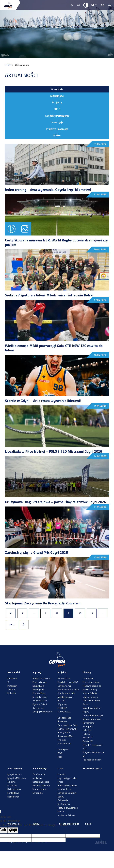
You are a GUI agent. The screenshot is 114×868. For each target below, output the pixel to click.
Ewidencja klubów (41, 785)
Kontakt (61, 774)
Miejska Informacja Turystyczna (92, 721)
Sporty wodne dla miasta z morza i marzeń (66, 697)
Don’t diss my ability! (68, 682)
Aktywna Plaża (40, 700)
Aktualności (57, 96)
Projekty (57, 102)
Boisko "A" (88, 737)
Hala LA (86, 734)
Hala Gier (87, 730)
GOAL (60, 753)
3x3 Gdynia (38, 708)
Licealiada (12, 785)
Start (8, 65)
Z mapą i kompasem (42, 712)
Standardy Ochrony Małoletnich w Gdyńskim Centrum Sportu (67, 791)
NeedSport (63, 750)
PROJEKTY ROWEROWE (64, 710)
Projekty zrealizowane (64, 742)
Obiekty (87, 672)
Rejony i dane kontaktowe (14, 791)
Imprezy (37, 672)
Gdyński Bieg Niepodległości (40, 695)
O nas (61, 768)
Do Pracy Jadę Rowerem (64, 719)
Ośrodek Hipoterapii (93, 715)
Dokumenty (13, 797)
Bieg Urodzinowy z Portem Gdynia (42, 680)
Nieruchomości (40, 789)
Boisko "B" (88, 741)
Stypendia (38, 793)
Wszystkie (57, 89)
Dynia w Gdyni (40, 704)
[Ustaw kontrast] (86, 5)
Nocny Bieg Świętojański (39, 688)
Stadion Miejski (90, 697)
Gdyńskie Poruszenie (57, 116)
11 (92, 613)
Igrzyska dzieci (15, 774)
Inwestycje (57, 122)
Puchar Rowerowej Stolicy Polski (67, 731)
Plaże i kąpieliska (91, 682)
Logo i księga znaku (67, 778)
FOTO (57, 109)
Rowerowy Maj (65, 736)
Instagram (12, 686)
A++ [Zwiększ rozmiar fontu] (80, 5)
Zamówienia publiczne (39, 776)
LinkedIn (12, 693)
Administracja (40, 768)
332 (11, 624)
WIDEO (57, 135)
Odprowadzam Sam (67, 725)
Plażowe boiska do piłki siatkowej (92, 688)
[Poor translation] (13, 831)
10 (80, 613)
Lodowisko (88, 678)
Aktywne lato (64, 678)
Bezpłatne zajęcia (92, 768)
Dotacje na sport (41, 782)
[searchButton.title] (103, 5)
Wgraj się (62, 704)
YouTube (11, 689)
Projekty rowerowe (57, 129)
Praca (60, 782)
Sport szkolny (15, 768)
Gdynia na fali (64, 686)
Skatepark (88, 726)
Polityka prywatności (68, 808)
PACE (60, 757)
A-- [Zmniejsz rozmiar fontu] (73, 5)
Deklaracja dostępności (64, 802)
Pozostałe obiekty (92, 760)
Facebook (12, 678)
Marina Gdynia (90, 693)
